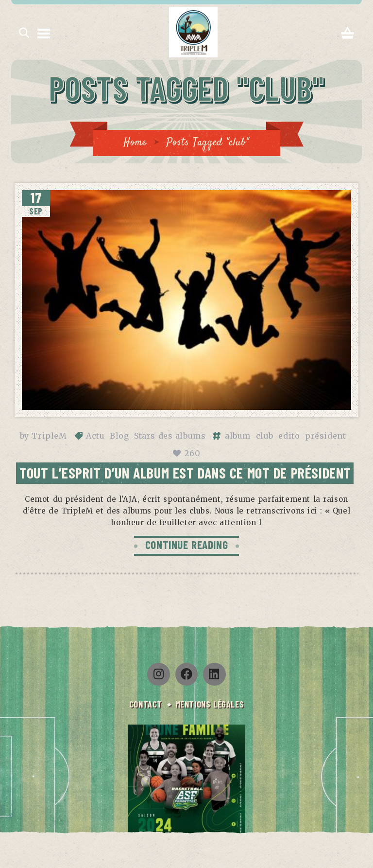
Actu (95, 436)
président (325, 436)
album (238, 436)
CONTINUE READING (186, 545)
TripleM (49, 436)
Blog (119, 436)
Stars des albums (170, 436)
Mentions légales (210, 705)
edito (289, 436)
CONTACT (145, 705)
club (265, 436)
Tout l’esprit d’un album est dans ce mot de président (185, 473)
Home (135, 142)
